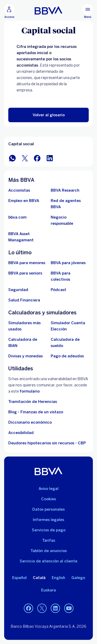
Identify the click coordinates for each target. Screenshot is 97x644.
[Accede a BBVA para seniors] (25, 273)
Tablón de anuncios (49, 551)
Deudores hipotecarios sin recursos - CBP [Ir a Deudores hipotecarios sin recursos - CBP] (47, 443)
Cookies (48, 499)
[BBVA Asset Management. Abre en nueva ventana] (27, 237)
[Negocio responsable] (70, 220)
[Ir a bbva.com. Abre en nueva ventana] (17, 217)
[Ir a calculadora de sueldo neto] (70, 343)
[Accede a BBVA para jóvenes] (68, 263)
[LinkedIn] (55, 608)
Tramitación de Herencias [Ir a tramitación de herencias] (33, 402)
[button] (48, 115)
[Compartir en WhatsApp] (12, 158)
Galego (78, 578)
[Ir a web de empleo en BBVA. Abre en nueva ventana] (24, 201)
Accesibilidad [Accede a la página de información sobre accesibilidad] (21, 433)
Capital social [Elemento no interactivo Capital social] (21, 144)
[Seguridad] (18, 290)
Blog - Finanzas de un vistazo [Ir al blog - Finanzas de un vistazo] (36, 412)
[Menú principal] (88, 11)
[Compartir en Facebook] (37, 158)
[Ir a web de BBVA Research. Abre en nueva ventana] (65, 190)
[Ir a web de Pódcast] (58, 290)
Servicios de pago (49, 530)
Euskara (48, 590)
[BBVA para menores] (27, 263)
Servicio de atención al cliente (48, 561)
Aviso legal (48, 489)
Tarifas (49, 540)
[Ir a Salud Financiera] (24, 300)
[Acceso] (9, 11)
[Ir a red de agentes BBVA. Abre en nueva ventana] (70, 204)
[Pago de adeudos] (67, 356)
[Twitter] (42, 608)
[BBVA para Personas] (48, 10)
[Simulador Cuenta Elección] (70, 326)
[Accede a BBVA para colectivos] (70, 276)
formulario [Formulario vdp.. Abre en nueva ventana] (30, 391)
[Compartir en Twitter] (25, 158)
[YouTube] (69, 608)
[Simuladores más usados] (27, 326)
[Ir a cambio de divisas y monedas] (25, 356)
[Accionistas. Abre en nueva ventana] (19, 190)
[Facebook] (28, 608)
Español (19, 578)
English (58, 578)
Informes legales (48, 520)
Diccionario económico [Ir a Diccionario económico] (30, 422)
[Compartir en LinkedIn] (50, 158)
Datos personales (48, 509)
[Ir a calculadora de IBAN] (27, 343)
